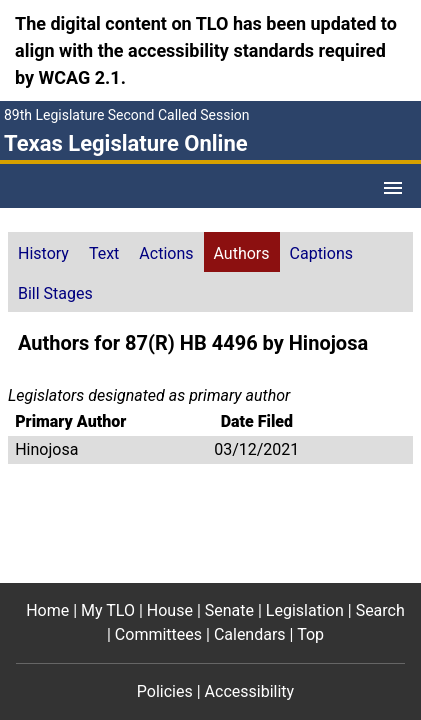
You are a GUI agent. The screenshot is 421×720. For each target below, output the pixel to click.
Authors (242, 253)
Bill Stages (55, 293)
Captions (321, 253)
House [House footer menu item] (170, 610)
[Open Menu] (393, 188)
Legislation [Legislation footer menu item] (305, 610)
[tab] (43, 252)
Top (310, 634)
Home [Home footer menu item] (47, 610)
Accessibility (250, 691)
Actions (166, 253)
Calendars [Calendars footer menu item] (250, 634)
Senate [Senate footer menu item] (229, 610)
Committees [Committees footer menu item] (158, 634)
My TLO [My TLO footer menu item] (108, 610)
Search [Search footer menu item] (380, 610)
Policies (165, 691)
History (43, 253)
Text (104, 253)
